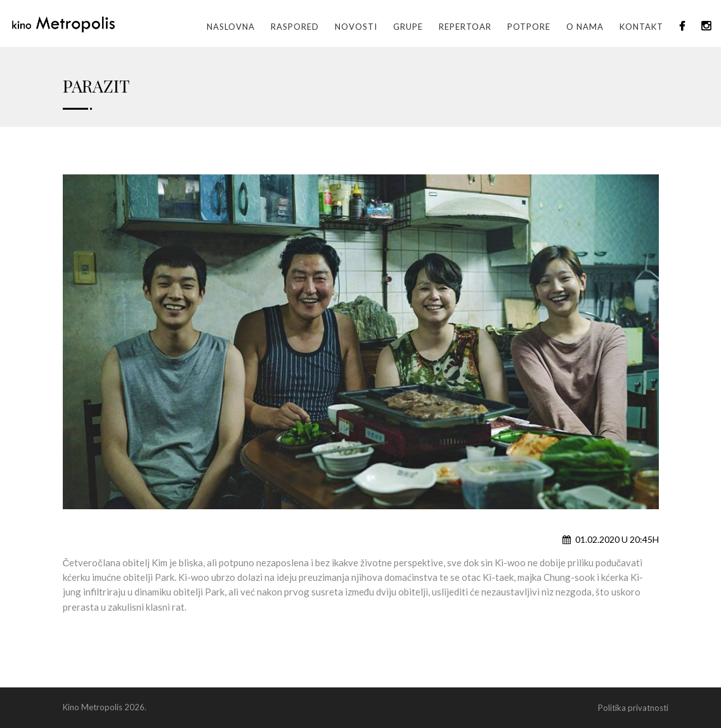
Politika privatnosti (633, 708)
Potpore (529, 27)
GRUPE (408, 27)
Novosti (356, 27)
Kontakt (641, 27)
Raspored (295, 27)
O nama (585, 27)
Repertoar (465, 27)
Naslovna (231, 27)
